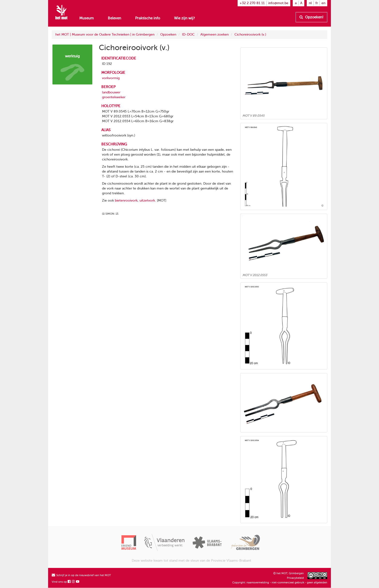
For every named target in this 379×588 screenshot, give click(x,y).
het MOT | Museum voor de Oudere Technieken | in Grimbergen (105, 34)
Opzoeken (168, 34)
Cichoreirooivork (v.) (250, 34)
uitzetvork (147, 200)
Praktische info (148, 18)
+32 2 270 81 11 (252, 3)
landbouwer (111, 92)
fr (317, 3)
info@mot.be (278, 3)
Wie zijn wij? (184, 18)
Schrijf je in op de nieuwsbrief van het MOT (81, 575)
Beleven (114, 18)
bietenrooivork (126, 200)
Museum (87, 18)
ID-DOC (188, 34)
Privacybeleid (295, 578)
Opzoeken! (311, 17)
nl (310, 3)
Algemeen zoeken (215, 34)
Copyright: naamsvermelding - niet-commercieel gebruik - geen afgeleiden (280, 583)
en (323, 3)
